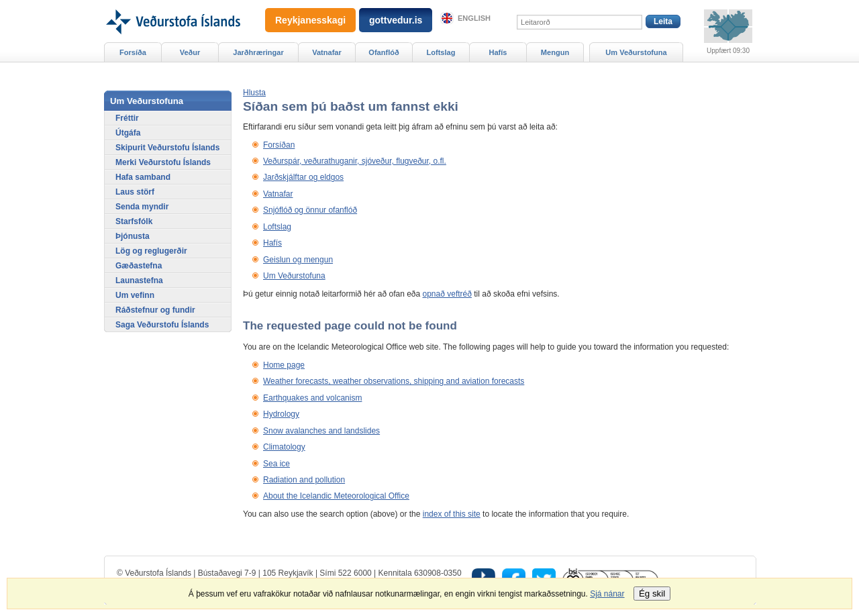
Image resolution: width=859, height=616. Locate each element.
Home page (284, 365)
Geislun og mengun (298, 260)
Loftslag (277, 227)
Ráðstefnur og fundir (155, 310)
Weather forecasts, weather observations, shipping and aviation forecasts (394, 381)
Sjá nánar (607, 594)
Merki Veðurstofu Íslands (163, 162)
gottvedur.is (396, 20)
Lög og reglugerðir (151, 251)
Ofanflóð (384, 52)
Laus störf (135, 192)
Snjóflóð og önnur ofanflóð (310, 210)
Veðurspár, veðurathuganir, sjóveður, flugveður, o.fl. (355, 161)
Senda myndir (142, 207)
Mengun (555, 52)
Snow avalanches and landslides (321, 431)
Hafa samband (143, 177)
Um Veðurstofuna (294, 276)
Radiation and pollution (304, 480)
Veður (190, 52)
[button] (254, 93)
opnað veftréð (447, 294)
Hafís (272, 243)
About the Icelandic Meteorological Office (336, 496)
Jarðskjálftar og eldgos (303, 177)
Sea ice (276, 464)
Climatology (284, 447)
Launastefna (139, 280)
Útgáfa (128, 133)
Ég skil (652, 594)
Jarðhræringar (258, 52)
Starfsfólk (134, 221)
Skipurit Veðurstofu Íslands (167, 148)
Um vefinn (135, 295)
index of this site (452, 514)
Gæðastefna (139, 266)
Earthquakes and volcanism (312, 398)
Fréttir (127, 118)
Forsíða (133, 52)
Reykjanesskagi (310, 20)
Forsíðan (279, 145)
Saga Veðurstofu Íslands (162, 325)
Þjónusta (133, 236)
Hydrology (281, 414)
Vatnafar (278, 194)
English (474, 18)
